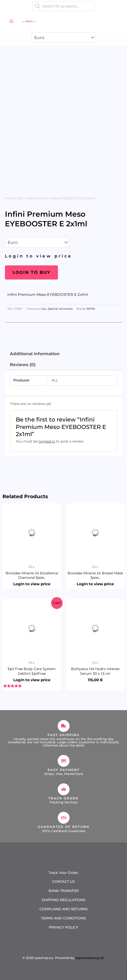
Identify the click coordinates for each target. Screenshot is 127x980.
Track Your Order (63, 873)
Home (10, 198)
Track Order (63, 798)
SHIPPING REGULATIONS (63, 900)
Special (53, 309)
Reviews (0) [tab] (23, 365)
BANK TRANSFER (64, 891)
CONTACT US (63, 882)
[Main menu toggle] (11, 21)
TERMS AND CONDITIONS (63, 918)
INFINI (91, 309)
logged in (47, 441)
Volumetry (66, 309)
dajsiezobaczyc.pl (90, 958)
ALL (21, 198)
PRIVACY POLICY (63, 927)
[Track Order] (64, 789)
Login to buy (31, 272)
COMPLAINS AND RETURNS (64, 909)
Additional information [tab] (35, 354)
